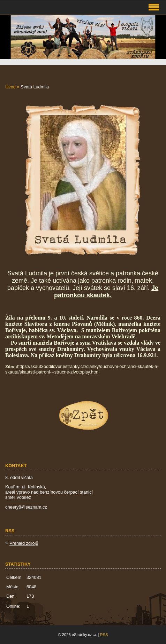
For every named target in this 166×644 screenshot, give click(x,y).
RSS (104, 635)
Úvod (10, 87)
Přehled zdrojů (24, 543)
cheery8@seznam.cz (26, 507)
